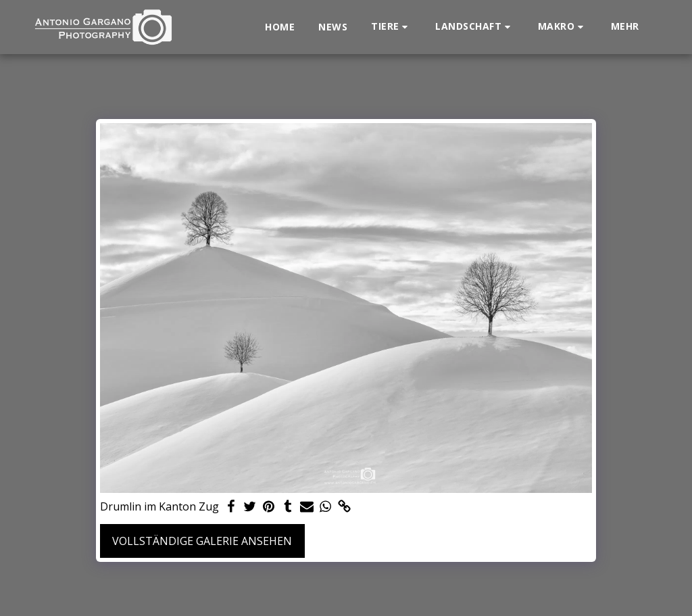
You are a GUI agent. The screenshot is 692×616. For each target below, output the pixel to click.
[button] (391, 27)
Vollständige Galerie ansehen (202, 541)
